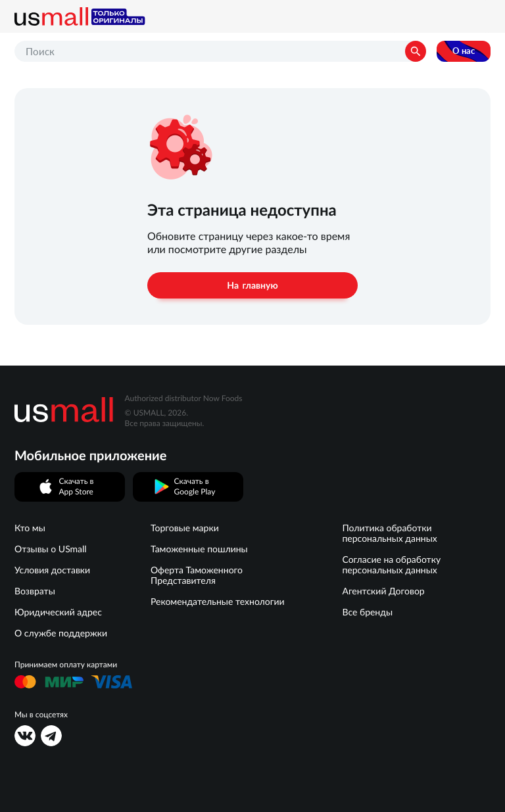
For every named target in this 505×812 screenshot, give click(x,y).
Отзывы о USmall (51, 549)
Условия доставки (52, 570)
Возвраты (35, 591)
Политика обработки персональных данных (389, 533)
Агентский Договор (383, 591)
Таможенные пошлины (199, 549)
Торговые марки (185, 528)
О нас (464, 51)
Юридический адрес (58, 612)
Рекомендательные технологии (218, 602)
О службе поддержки (61, 633)
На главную (252, 285)
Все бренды (367, 612)
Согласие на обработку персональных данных (391, 565)
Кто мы (30, 528)
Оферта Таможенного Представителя (197, 575)
